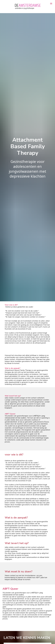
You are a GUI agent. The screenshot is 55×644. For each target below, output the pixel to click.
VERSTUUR (11, 635)
